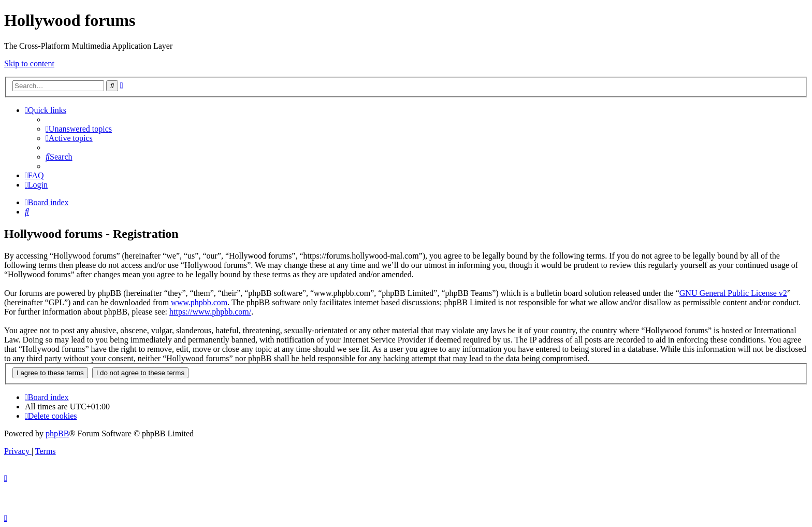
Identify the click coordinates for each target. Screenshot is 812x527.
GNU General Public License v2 (733, 293)
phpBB (57, 433)
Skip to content (29, 63)
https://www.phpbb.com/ (210, 312)
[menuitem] (79, 129)
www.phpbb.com (199, 302)
